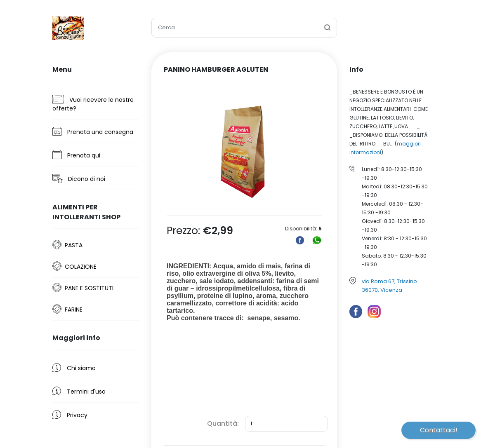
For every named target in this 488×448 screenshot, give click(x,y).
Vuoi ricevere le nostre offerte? (93, 104)
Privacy (70, 415)
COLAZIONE (81, 267)
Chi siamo (74, 368)
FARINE (74, 310)
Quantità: (223, 423)
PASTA (74, 245)
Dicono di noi (79, 178)
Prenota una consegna (93, 131)
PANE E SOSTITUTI (89, 288)
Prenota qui (76, 155)
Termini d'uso (79, 391)
